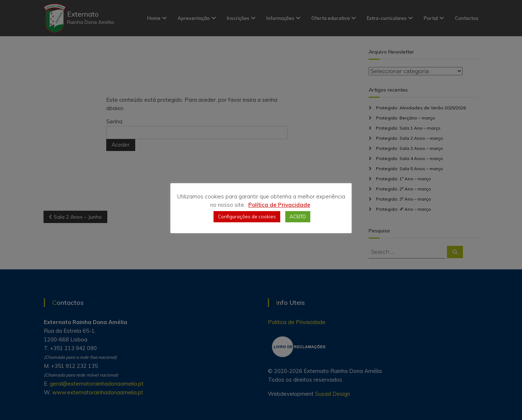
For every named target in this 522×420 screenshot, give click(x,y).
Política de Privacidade (279, 205)
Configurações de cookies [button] (247, 217)
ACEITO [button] (298, 217)
